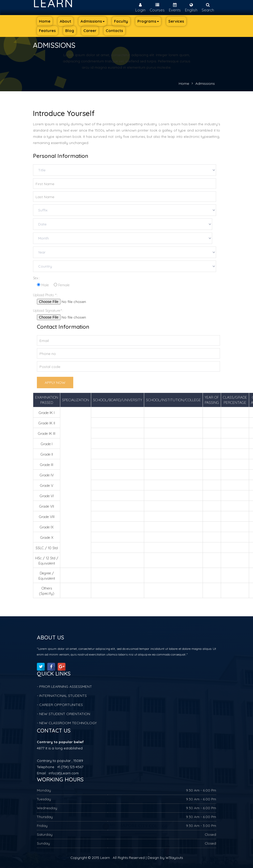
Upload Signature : (49, 310)
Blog (70, 31)
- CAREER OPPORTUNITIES (60, 705)
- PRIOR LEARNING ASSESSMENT (64, 686)
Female (62, 285)
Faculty (121, 21)
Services (176, 21)
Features (47, 31)
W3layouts (174, 858)
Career (90, 31)
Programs (148, 21)
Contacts (114, 31)
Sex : (36, 278)
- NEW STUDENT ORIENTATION (64, 714)
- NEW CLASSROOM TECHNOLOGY (67, 723)
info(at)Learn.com (64, 773)
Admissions (93, 21)
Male (43, 285)
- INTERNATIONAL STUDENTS (62, 696)
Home (45, 21)
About (65, 21)
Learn (53, 3)
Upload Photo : (47, 295)
